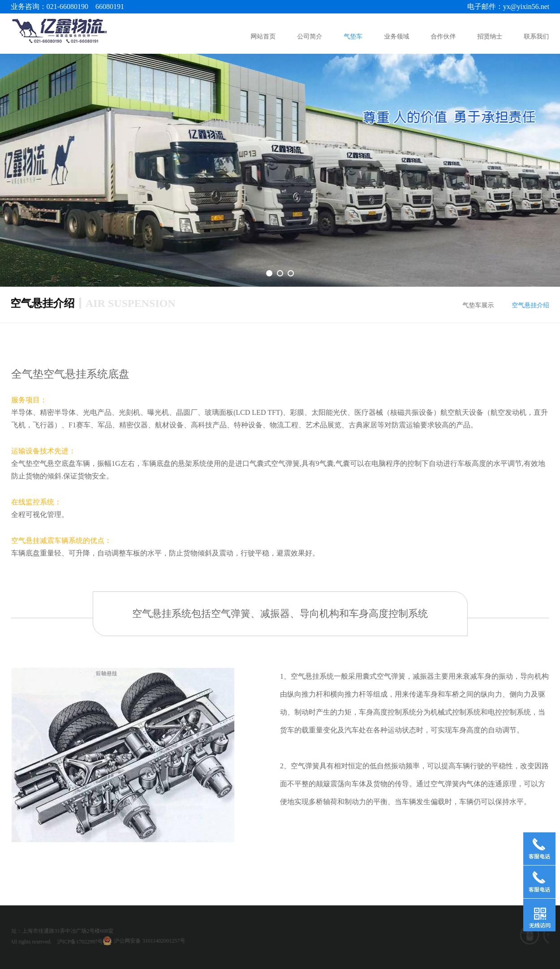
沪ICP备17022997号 (28, 942)
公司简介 (310, 37)
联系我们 (537, 37)
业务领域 (397, 37)
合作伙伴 (444, 37)
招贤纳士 (491, 37)
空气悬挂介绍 (533, 305)
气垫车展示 (481, 305)
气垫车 (353, 37)
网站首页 (264, 37)
